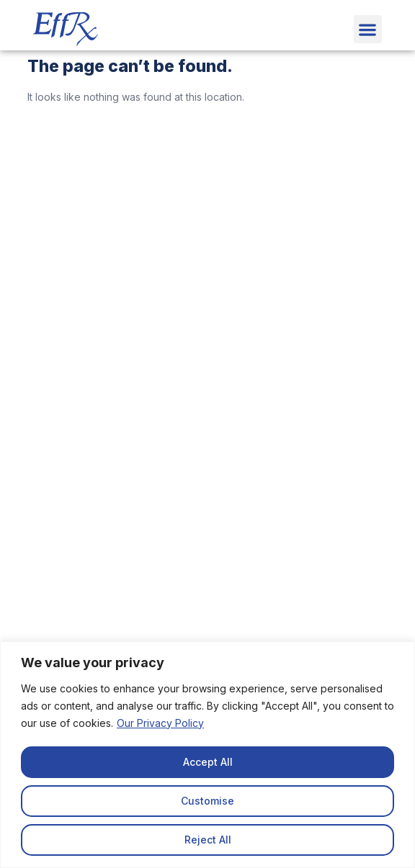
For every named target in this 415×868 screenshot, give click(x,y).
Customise (207, 801)
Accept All (208, 762)
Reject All (208, 840)
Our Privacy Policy (160, 723)
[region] (207, 755)
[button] (368, 29)
